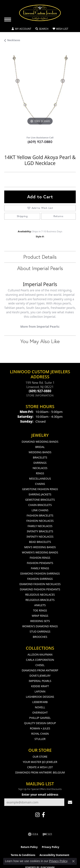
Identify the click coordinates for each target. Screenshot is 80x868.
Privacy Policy (51, 847)
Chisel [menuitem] (40, 665)
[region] (40, 91)
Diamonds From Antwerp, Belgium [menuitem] (40, 772)
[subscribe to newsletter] (70, 802)
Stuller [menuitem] (40, 739)
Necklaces (14, 40)
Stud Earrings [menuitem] (40, 631)
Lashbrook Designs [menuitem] (40, 697)
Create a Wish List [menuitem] (40, 767)
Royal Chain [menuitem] (40, 734)
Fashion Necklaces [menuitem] (40, 521)
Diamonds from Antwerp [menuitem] (40, 670)
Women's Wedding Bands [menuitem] (40, 552)
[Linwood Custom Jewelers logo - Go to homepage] (40, 13)
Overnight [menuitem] (40, 713)
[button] (21, 29)
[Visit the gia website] (33, 834)
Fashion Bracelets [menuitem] (40, 515)
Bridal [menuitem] (40, 447)
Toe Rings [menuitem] (40, 610)
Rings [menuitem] (40, 473)
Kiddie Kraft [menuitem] (40, 686)
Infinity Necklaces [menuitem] (40, 537)
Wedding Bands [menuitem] (40, 452)
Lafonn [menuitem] (40, 691)
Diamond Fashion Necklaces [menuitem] (40, 584)
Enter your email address (40, 794)
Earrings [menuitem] (40, 463)
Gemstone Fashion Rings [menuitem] (40, 489)
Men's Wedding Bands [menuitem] (40, 547)
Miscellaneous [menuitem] (40, 479)
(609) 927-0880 (40, 142)
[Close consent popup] (73, 861)
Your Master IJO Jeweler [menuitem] (40, 762)
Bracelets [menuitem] (40, 457)
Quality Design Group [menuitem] (40, 723)
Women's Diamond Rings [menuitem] (40, 626)
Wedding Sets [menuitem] (40, 621)
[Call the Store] (40, 391)
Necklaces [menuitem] (40, 468)
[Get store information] (40, 395)
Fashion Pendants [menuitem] (40, 563)
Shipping (22, 216)
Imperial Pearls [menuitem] (40, 681)
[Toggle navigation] (8, 20)
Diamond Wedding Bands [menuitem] (40, 442)
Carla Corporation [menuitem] (40, 660)
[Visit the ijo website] (47, 834)
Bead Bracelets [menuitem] (40, 542)
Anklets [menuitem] (40, 605)
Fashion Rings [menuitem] (40, 558)
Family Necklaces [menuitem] (40, 526)
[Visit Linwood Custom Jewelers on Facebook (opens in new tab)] (43, 815)
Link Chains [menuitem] (40, 510)
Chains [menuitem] (40, 484)
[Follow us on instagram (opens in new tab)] (37, 815)
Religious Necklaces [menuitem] (40, 595)
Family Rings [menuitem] (40, 568)
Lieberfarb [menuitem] (40, 702)
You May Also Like (40, 341)
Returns (58, 216)
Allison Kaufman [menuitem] (40, 654)
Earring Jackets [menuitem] (40, 494)
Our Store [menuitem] (40, 757)
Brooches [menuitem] (40, 637)
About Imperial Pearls (40, 268)
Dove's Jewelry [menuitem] (40, 676)
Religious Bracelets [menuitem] (40, 600)
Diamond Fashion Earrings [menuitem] (40, 573)
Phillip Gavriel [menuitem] (40, 718)
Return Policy (29, 847)
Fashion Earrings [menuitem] (40, 579)
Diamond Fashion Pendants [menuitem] (40, 589)
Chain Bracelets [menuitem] (40, 505)
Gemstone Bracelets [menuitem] (40, 500)
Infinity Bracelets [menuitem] (40, 531)
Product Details (40, 257)
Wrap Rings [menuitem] (40, 616)
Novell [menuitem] (40, 707)
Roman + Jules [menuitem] (40, 728)
